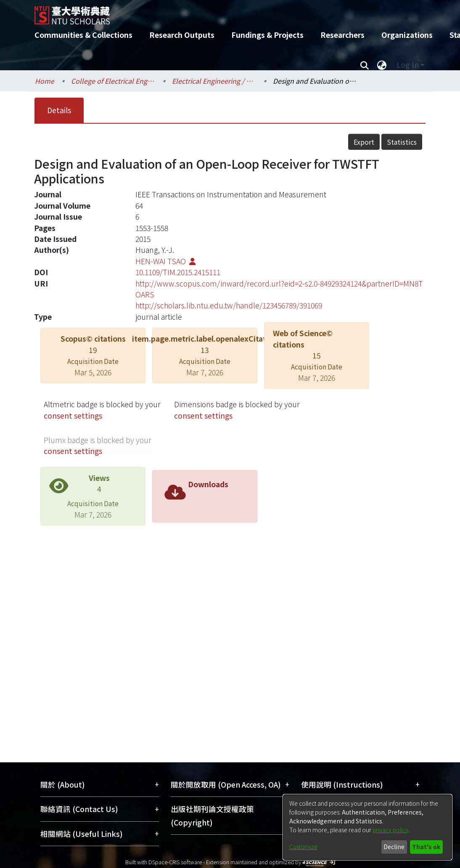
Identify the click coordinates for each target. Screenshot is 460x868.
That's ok (426, 847)
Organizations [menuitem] (407, 35)
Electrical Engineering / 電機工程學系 (214, 81)
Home (45, 81)
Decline (394, 847)
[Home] (223, 12)
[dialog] (367, 827)
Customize (303, 847)
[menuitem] (382, 65)
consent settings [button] (73, 415)
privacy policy (390, 830)
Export (364, 142)
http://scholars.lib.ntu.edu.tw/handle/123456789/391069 (229, 305)
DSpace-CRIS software (175, 862)
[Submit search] (364, 65)
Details (59, 110)
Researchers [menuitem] (342, 35)
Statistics (402, 142)
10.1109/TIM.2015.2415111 (178, 272)
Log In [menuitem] (408, 65)
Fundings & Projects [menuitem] (267, 35)
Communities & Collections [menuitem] (83, 35)
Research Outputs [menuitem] (182, 35)
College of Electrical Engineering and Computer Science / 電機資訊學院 (113, 81)
